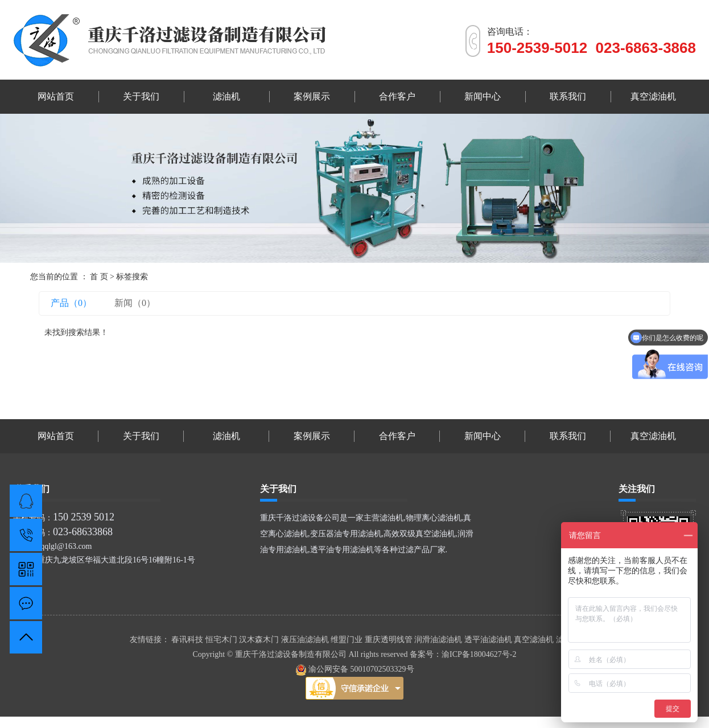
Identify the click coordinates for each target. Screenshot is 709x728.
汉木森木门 (260, 640)
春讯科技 (188, 640)
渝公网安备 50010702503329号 (355, 669)
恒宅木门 (222, 640)
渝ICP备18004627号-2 (479, 654)
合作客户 (397, 96)
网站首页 (56, 96)
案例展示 (312, 96)
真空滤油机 (653, 96)
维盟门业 (348, 640)
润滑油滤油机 (439, 640)
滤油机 (226, 96)
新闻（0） (135, 303)
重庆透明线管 (390, 640)
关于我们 (141, 96)
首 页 (99, 277)
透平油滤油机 (489, 640)
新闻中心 (483, 96)
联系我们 (568, 96)
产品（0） (71, 303)
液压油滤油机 (306, 640)
